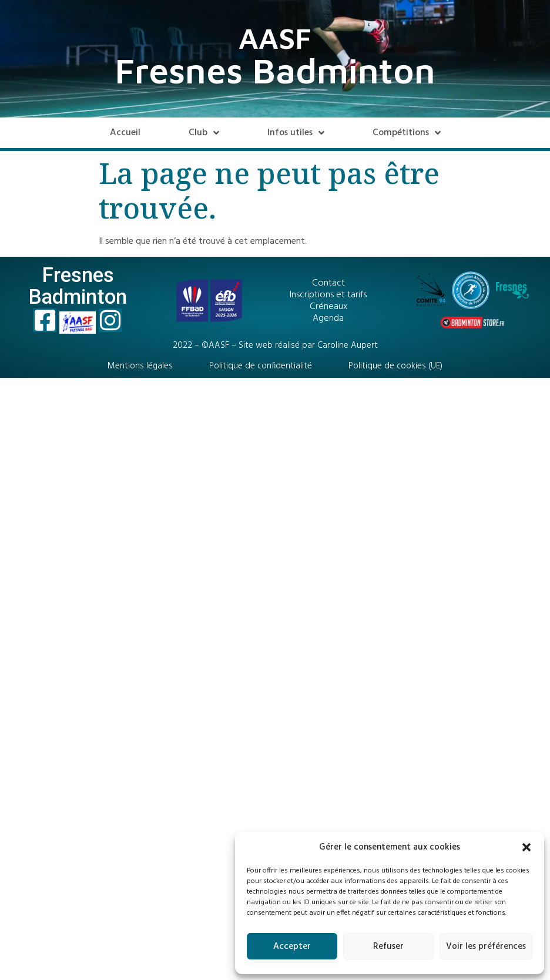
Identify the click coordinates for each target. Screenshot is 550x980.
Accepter (292, 947)
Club (204, 133)
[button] (526, 847)
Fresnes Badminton (275, 70)
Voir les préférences (486, 947)
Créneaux (328, 307)
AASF (275, 38)
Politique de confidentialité (261, 366)
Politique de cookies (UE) (395, 366)
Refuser (388, 947)
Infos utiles (296, 133)
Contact (328, 283)
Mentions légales (140, 366)
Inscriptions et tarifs (328, 295)
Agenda (328, 318)
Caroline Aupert (348, 345)
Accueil (125, 133)
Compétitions (407, 133)
